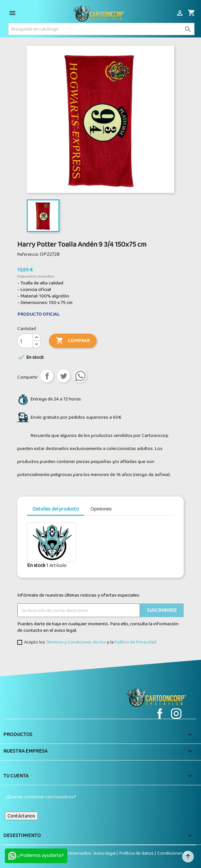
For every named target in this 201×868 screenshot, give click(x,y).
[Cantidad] (25, 341)
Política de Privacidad (135, 642)
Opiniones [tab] (101, 509)
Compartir (47, 376)
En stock (36, 565)
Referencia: (28, 254)
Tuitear (64, 376)
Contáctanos (21, 816)
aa (80, 376)
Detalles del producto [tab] (56, 509)
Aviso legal (105, 853)
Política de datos (137, 853)
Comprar (73, 341)
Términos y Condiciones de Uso (76, 642)
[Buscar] (101, 29)
